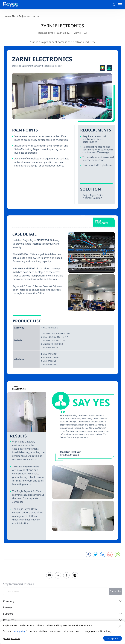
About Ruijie (18, 16)
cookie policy (19, 631)
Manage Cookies (12, 638)
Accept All (113, 638)
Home (7, 16)
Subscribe (115, 591)
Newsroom (32, 16)
